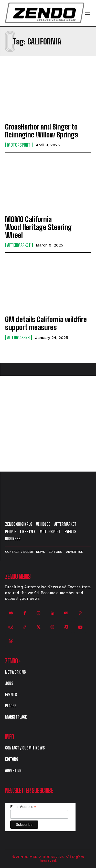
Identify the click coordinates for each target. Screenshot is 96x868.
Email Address (23, 807)
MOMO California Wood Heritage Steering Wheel (39, 227)
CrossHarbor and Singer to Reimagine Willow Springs (42, 131)
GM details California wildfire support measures (46, 323)
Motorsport (19, 145)
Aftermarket (19, 245)
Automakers (18, 337)
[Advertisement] (48, 424)
